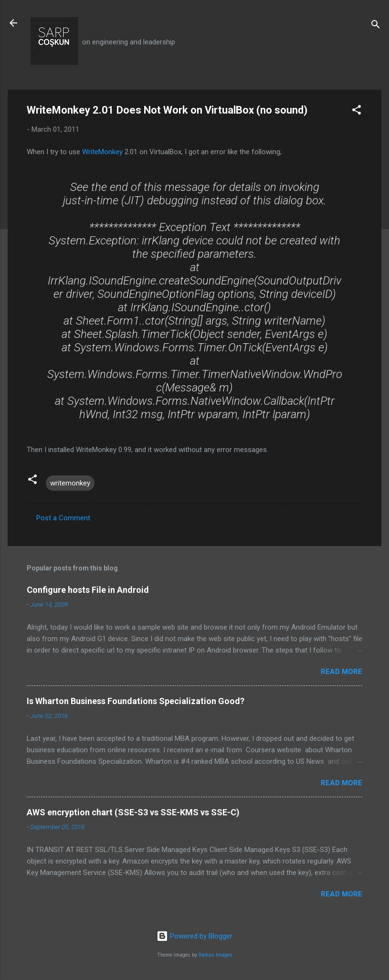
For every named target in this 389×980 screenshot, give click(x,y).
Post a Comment (63, 518)
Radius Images (216, 955)
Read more (342, 672)
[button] (357, 111)
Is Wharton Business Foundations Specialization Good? (136, 701)
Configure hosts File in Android (88, 590)
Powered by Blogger (194, 936)
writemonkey (70, 483)
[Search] (376, 26)
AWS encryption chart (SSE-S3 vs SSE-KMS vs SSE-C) (133, 812)
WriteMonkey (102, 152)
